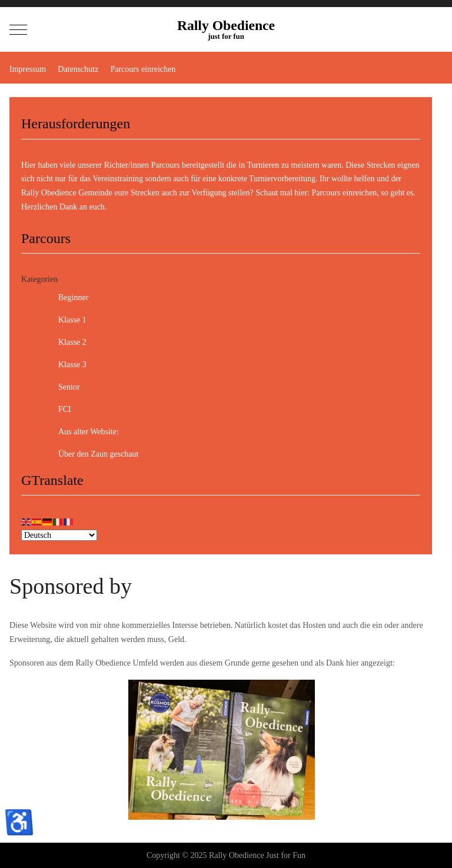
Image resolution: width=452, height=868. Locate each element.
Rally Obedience (226, 26)
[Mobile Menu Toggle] (18, 29)
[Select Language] (59, 535)
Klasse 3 (63, 365)
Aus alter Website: (79, 432)
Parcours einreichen (344, 193)
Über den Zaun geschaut (89, 454)
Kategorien (39, 279)
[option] (222, 750)
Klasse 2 (63, 342)
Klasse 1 (63, 320)
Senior (60, 387)
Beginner (64, 298)
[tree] (221, 376)
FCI (55, 410)
